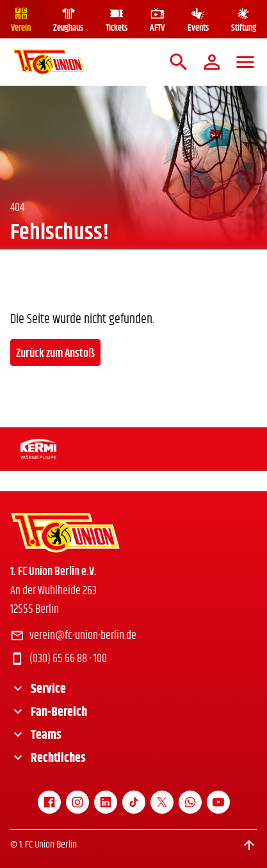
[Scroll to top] (249, 845)
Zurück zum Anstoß (55, 354)
